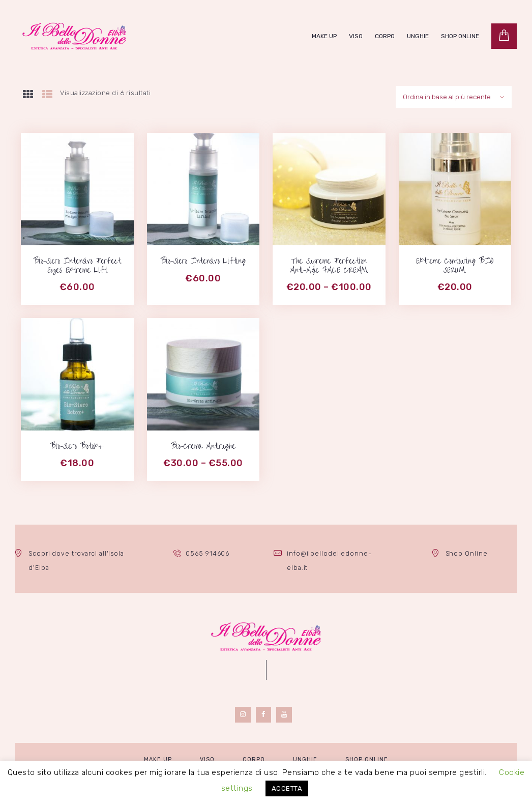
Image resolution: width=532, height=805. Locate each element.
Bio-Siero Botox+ (77, 445)
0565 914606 (208, 551)
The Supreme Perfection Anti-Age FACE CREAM (329, 265)
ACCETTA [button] (287, 788)
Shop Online (467, 551)
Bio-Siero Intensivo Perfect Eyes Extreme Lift (77, 265)
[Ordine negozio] (453, 96)
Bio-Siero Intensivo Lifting (203, 260)
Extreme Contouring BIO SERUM (455, 265)
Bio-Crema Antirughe (203, 445)
